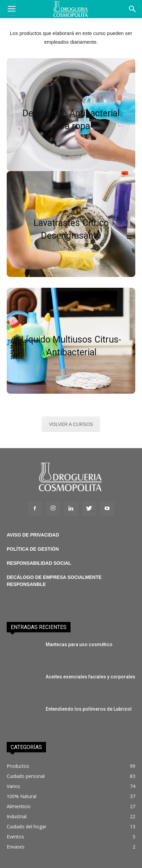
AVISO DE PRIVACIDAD (33, 535)
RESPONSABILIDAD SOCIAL (39, 563)
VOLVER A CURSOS (71, 424)
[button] (133, 9)
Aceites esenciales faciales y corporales (90, 677)
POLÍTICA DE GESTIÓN (33, 549)
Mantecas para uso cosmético (79, 644)
